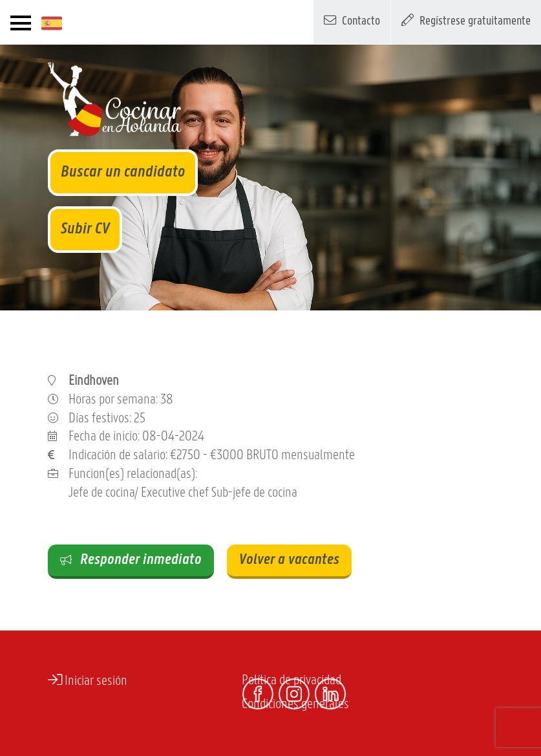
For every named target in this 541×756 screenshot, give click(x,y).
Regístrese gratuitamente (466, 20)
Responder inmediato (131, 560)
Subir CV (85, 229)
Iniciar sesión (88, 680)
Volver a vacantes (289, 560)
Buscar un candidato (123, 172)
